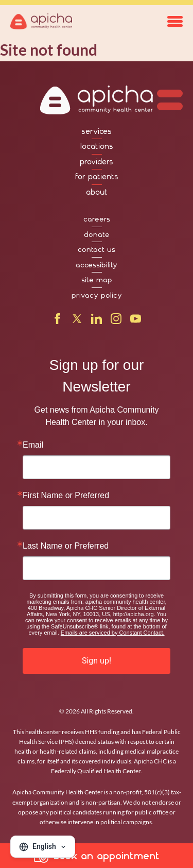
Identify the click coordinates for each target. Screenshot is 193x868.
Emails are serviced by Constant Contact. (113, 633)
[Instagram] (116, 321)
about (97, 192)
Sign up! (97, 661)
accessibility (97, 265)
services (97, 131)
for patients (97, 177)
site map (97, 280)
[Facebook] (57, 321)
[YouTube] (136, 321)
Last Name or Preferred (66, 546)
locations (97, 146)
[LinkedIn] (97, 321)
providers (97, 162)
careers (97, 219)
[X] (77, 321)
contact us (97, 249)
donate (97, 234)
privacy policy (97, 295)
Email (33, 445)
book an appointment (97, 856)
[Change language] (43, 847)
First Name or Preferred (66, 496)
